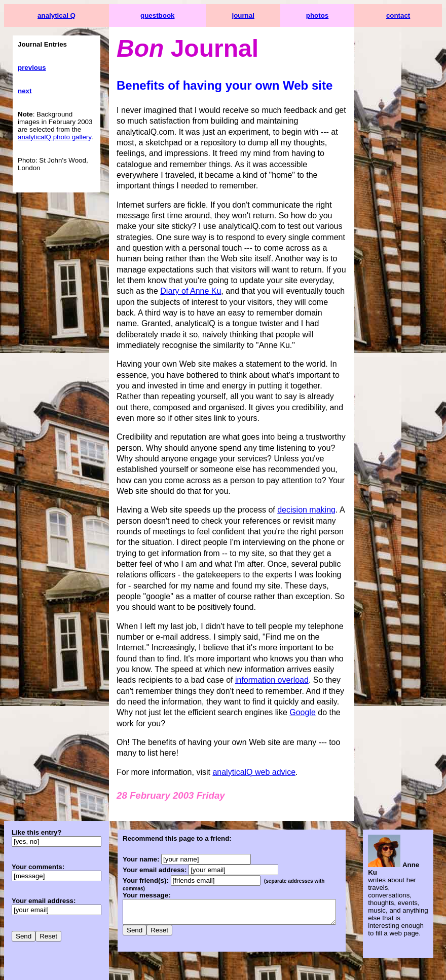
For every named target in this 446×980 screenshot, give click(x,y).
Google (130, 680)
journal (254, 15)
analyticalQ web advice (254, 729)
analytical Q (57, 15)
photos (334, 15)
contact (410, 15)
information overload (153, 648)
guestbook (161, 15)
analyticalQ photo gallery (54, 137)
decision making (306, 488)
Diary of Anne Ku (287, 270)
